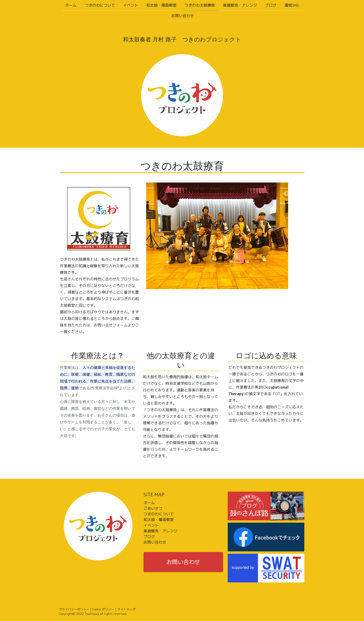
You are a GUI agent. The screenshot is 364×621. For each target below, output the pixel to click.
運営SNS (292, 5)
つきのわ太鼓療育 (200, 5)
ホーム (71, 5)
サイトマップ (126, 609)
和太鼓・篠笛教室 (161, 5)
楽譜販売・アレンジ (240, 5)
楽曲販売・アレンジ (160, 531)
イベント (131, 5)
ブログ (271, 5)
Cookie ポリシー (103, 609)
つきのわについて (100, 5)
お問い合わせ (183, 16)
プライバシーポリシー (74, 609)
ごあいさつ (153, 508)
